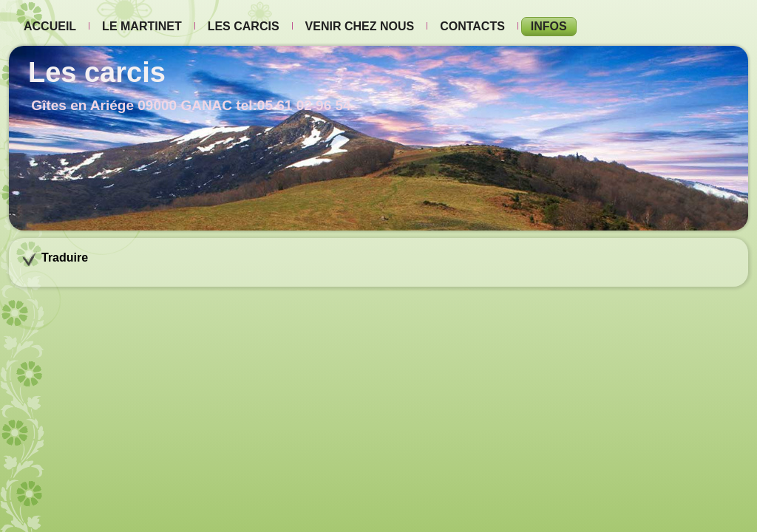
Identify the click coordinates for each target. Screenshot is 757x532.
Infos (549, 26)
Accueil (50, 26)
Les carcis (244, 26)
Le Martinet (142, 26)
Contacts (472, 26)
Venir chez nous (360, 26)
